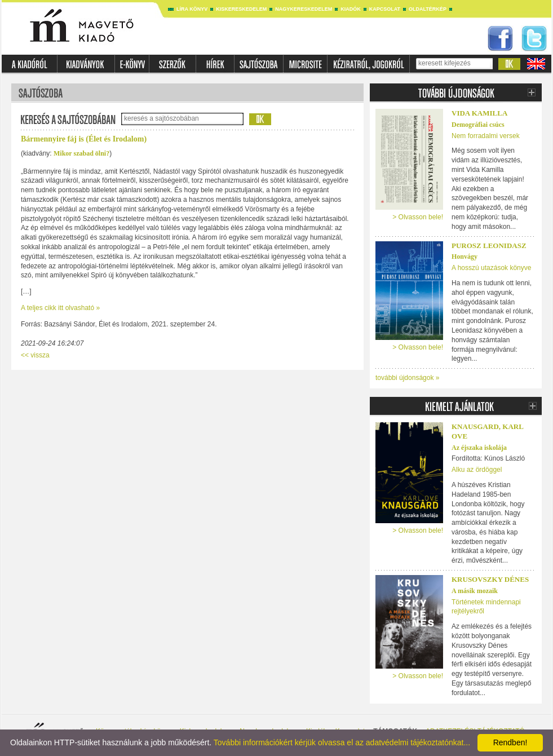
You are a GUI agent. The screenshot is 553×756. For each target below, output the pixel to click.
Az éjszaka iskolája (479, 448)
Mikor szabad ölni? (81, 153)
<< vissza (35, 355)
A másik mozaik (475, 591)
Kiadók (351, 9)
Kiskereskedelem (241, 9)
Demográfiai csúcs (478, 125)
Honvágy (464, 257)
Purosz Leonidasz (489, 246)
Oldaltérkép (428, 9)
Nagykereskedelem (304, 9)
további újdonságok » (407, 378)
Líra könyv (192, 9)
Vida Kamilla (479, 113)
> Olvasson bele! (418, 217)
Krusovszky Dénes (490, 579)
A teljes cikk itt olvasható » (60, 308)
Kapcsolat (385, 9)
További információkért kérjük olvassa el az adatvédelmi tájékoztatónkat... (342, 742)
